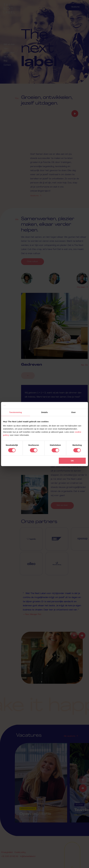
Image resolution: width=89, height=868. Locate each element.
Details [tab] (44, 412)
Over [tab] (73, 412)
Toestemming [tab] (16, 412)
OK (72, 461)
